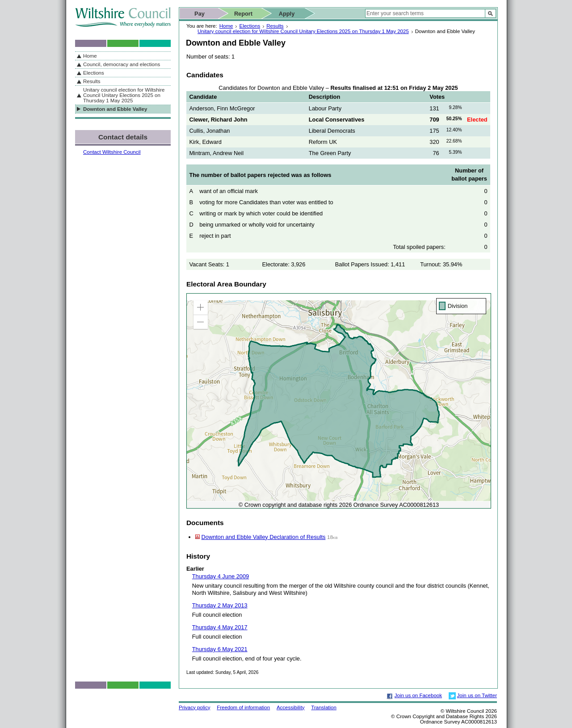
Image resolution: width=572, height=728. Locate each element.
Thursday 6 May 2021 (220, 649)
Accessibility (291, 707)
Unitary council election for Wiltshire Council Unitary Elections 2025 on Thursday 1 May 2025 (303, 31)
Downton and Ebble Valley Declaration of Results (264, 537)
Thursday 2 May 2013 (220, 605)
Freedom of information (243, 707)
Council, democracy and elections (122, 64)
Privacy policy (194, 707)
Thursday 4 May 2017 (220, 627)
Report (243, 14)
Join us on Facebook (418, 695)
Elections (250, 26)
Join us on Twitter (477, 695)
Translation (324, 707)
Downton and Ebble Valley (115, 109)
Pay (200, 14)
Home (226, 26)
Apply (287, 14)
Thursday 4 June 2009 (221, 576)
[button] (201, 307)
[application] (339, 401)
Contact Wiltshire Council (112, 152)
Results (275, 26)
